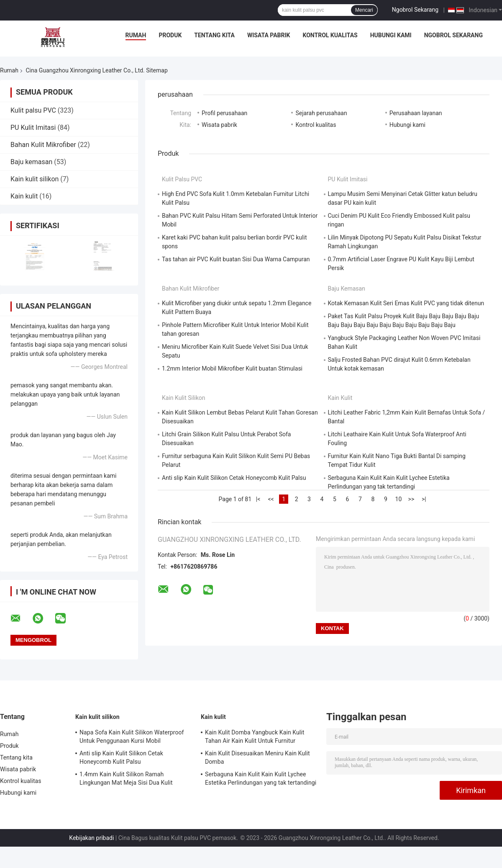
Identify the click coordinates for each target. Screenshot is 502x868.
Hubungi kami (391, 35)
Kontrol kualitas (330, 35)
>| (424, 499)
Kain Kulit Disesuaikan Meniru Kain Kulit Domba (257, 757)
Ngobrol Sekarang (415, 10)
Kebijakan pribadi (91, 838)
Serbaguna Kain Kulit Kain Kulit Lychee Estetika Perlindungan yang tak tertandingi (261, 778)
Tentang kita (214, 35)
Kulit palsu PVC (33, 110)
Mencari (364, 10)
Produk (170, 35)
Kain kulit (24, 196)
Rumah (136, 35)
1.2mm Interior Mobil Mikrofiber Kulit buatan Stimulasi (232, 368)
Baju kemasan (31, 162)
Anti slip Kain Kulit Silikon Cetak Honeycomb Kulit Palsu (234, 478)
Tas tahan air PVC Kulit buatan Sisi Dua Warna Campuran (236, 259)
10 (399, 499)
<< (271, 499)
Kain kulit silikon (35, 179)
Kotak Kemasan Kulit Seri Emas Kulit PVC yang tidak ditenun (406, 303)
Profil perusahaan (224, 113)
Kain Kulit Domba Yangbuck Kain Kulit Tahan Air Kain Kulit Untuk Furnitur (255, 737)
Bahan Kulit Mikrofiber (43, 145)
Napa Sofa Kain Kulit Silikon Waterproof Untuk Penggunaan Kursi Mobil (132, 737)
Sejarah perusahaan (321, 113)
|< (258, 499)
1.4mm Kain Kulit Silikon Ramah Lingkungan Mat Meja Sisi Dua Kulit (126, 778)
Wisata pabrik (269, 35)
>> (411, 499)
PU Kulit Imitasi (33, 127)
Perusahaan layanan (416, 113)
